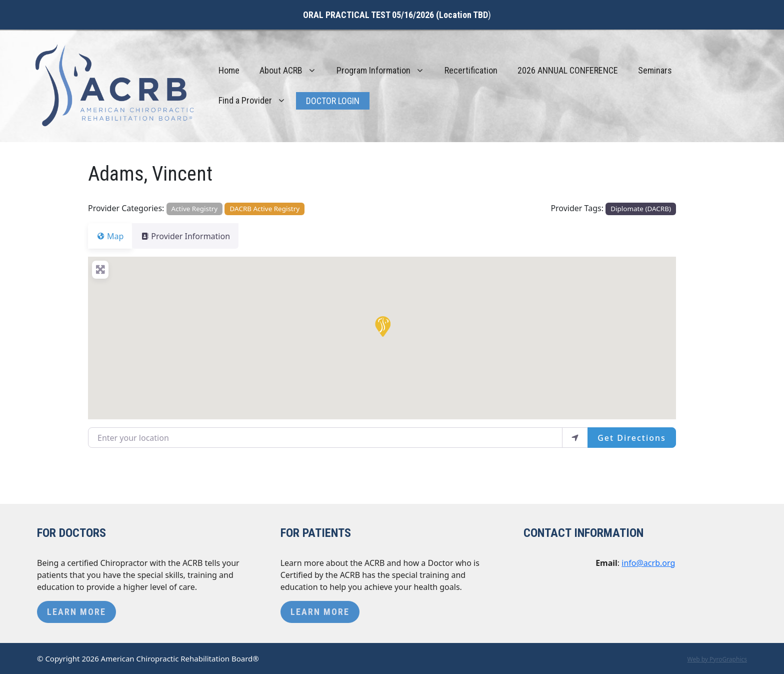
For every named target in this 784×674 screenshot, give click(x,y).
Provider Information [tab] (191, 236)
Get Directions (632, 438)
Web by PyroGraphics (717, 659)
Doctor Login (333, 101)
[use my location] (575, 437)
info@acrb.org (648, 563)
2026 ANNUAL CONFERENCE (568, 70)
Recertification (471, 70)
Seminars (655, 70)
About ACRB (293, 71)
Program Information (385, 71)
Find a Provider (257, 101)
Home (229, 70)
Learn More (76, 612)
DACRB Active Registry (265, 209)
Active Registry (195, 209)
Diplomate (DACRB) (641, 209)
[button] (382, 326)
